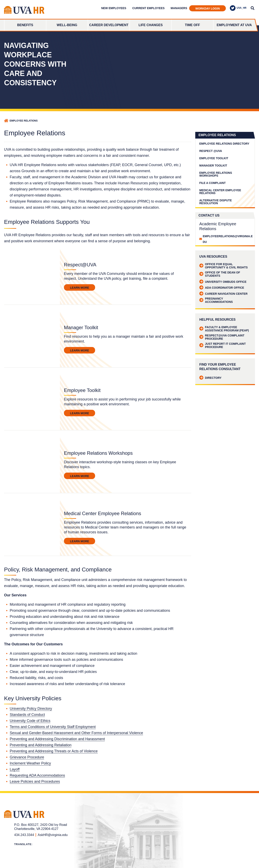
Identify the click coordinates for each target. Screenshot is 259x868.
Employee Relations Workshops (216, 174)
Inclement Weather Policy (30, 763)
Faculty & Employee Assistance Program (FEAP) (224, 329)
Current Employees (148, 8)
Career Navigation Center (223, 294)
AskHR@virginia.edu (53, 835)
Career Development (109, 25)
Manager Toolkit (213, 165)
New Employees (114, 8)
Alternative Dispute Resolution (216, 202)
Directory (210, 378)
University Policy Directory (31, 709)
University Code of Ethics (30, 721)
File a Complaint (212, 183)
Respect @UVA (211, 151)
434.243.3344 (24, 835)
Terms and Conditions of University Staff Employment (53, 727)
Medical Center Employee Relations (220, 192)
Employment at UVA (234, 25)
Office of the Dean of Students (220, 274)
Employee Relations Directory (224, 144)
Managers (179, 8)
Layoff (15, 769)
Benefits (25, 25)
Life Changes (151, 25)
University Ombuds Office (223, 282)
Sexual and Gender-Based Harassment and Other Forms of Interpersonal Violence (76, 733)
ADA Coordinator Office (222, 288)
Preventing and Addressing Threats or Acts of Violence (54, 751)
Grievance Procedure (27, 757)
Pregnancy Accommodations (216, 300)
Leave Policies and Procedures (35, 782)
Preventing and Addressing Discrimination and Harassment (57, 739)
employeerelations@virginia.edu (228, 239)
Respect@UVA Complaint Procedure (222, 337)
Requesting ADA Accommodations (37, 775)
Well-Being (67, 25)
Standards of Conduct (27, 715)
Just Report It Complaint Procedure (222, 345)
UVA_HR (238, 8)
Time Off (193, 25)
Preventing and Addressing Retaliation (41, 745)
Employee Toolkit (214, 158)
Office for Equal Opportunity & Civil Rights (223, 266)
